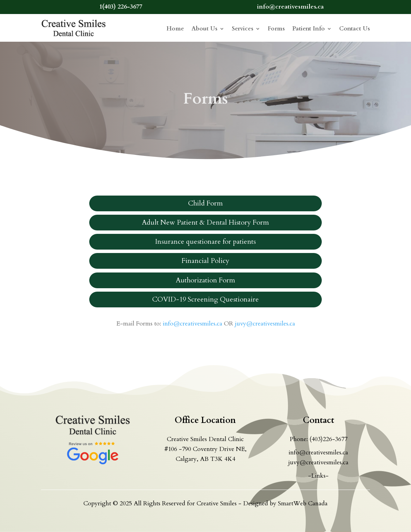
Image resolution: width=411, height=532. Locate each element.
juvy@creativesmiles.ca (265, 324)
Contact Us (355, 29)
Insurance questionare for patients (205, 242)
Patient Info (309, 29)
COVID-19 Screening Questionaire (205, 299)
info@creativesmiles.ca (193, 324)
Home (175, 29)
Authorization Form (205, 280)
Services (243, 29)
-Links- (318, 476)
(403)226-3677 (328, 439)
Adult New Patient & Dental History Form (205, 222)
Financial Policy (205, 261)
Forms (276, 29)
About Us (204, 29)
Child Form (205, 203)
